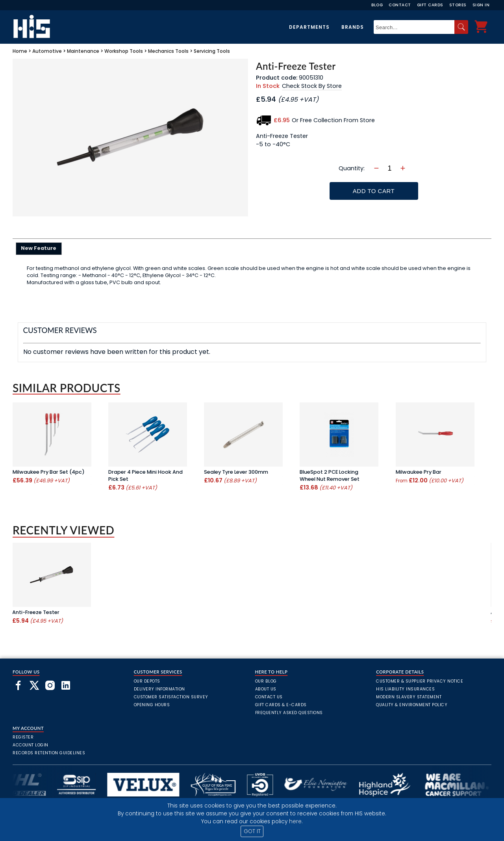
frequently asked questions (289, 713)
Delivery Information (159, 689)
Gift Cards (430, 5)
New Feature (39, 248)
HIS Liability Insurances (405, 689)
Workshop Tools (124, 51)
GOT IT (252, 831)
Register (23, 737)
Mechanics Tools (168, 51)
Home (20, 51)
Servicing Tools (212, 51)
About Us (266, 689)
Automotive (47, 51)
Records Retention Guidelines (49, 753)
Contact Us (269, 697)
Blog (377, 5)
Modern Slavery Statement (409, 697)
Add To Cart (374, 191)
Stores (458, 5)
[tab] (39, 249)
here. (296, 821)
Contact (400, 5)
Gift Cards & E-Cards (281, 705)
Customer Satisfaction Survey (171, 697)
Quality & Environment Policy (412, 705)
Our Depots (147, 681)
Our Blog (266, 681)
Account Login (31, 745)
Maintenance (83, 51)
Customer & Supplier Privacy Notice (420, 681)
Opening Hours (152, 705)
